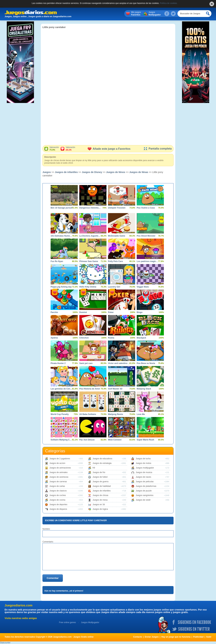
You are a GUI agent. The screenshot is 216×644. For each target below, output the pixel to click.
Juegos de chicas (100, 495)
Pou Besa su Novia (146, 363)
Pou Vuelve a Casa (146, 208)
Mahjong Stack (144, 389)
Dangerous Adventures (90, 208)
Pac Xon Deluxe (87, 440)
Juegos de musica (144, 472)
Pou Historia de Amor (90, 389)
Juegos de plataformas (146, 486)
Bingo (140, 312)
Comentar (53, 578)
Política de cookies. (169, 3)
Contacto (138, 637)
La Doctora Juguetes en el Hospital (90, 236)
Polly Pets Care (115, 261)
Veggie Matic (143, 287)
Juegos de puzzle (144, 491)
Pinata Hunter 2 (58, 363)
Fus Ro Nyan (57, 261)
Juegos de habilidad (102, 486)
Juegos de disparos (58, 509)
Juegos (155, 14)
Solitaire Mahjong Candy (62, 440)
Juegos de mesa (100, 500)
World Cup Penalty (60, 414)
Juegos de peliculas (145, 482)
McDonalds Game (117, 236)
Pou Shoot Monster (146, 236)
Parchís (54, 312)
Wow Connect (115, 440)
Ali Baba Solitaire (88, 414)
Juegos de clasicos (58, 491)
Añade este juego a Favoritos (109, 149)
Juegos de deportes (58, 504)
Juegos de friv (99, 472)
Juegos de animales (58, 472)
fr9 (94, 468)
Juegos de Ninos (116, 172)
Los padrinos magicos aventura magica (148, 261)
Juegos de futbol (100, 477)
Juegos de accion (57, 463)
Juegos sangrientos (145, 495)
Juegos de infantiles (66, 172)
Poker (111, 312)
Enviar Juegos (152, 637)
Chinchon (84, 338)
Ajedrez (54, 338)
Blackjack (141, 338)
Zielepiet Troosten (117, 208)
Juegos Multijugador (90, 622)
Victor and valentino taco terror (119, 363)
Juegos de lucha (143, 459)
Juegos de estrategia (102, 463)
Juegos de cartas (57, 486)
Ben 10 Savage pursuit (62, 208)
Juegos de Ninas (139, 172)
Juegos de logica (100, 509)
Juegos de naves (143, 477)
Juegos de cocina (57, 500)
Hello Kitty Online (88, 287)
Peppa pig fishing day (61, 287)
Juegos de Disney (92, 172)
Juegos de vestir (143, 500)
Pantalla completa (157, 149)
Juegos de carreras (58, 482)
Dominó (83, 312)
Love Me (141, 414)
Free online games (67, 622)
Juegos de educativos (102, 459)
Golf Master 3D (115, 389)
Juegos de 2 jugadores (60, 459)
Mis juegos (136, 14)
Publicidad (198, 637)
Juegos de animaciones (60, 468)
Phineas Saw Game (89, 261)
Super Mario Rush (145, 440)
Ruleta (111, 338)
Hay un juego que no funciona (176, 637)
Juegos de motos (143, 463)
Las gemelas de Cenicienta (62, 389)
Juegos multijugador (145, 468)
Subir (209, 637)
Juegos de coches (58, 495)
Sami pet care (86, 363)
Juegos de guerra (100, 482)
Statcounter (5, 643)
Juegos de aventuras (59, 477)
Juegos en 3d (99, 504)
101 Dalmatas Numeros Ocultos (62, 236)
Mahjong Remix (116, 414)
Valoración (54, 149)
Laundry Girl (114, 287)
